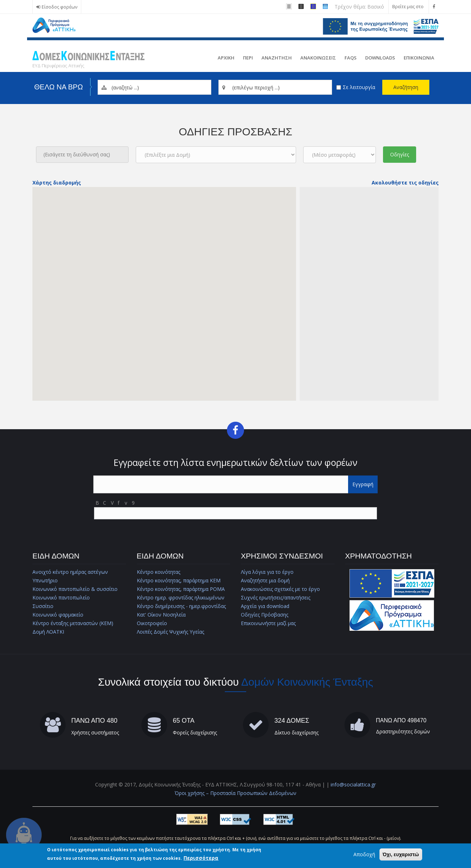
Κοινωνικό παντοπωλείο (61, 597)
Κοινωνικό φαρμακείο (58, 615)
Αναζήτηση (406, 87)
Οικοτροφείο (152, 623)
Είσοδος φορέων (59, 7)
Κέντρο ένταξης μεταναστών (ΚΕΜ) (73, 623)
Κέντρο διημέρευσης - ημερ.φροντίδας (181, 606)
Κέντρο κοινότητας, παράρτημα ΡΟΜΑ (181, 589)
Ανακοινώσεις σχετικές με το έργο (280, 589)
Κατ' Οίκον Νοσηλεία (161, 615)
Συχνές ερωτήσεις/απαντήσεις (276, 597)
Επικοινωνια (419, 58)
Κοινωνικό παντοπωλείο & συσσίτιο (75, 589)
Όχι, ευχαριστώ (401, 854)
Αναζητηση (277, 58)
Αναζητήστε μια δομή (265, 580)
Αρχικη (226, 58)
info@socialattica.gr (353, 784)
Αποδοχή (364, 854)
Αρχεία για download (265, 606)
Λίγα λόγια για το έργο (267, 572)
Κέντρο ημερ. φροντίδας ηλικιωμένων (181, 597)
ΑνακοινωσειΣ (318, 58)
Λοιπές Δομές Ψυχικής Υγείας (170, 632)
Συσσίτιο (43, 606)
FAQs (351, 58)
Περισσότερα (201, 858)
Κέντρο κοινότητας (159, 572)
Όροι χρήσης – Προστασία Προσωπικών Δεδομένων (235, 793)
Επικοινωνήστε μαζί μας (268, 623)
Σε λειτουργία (359, 87)
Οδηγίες (400, 154)
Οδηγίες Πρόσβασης (265, 615)
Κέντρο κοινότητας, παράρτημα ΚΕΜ (179, 580)
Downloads (380, 58)
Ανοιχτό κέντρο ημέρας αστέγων (70, 572)
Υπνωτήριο (45, 580)
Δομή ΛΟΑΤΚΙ (48, 632)
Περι (248, 58)
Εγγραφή (363, 484)
